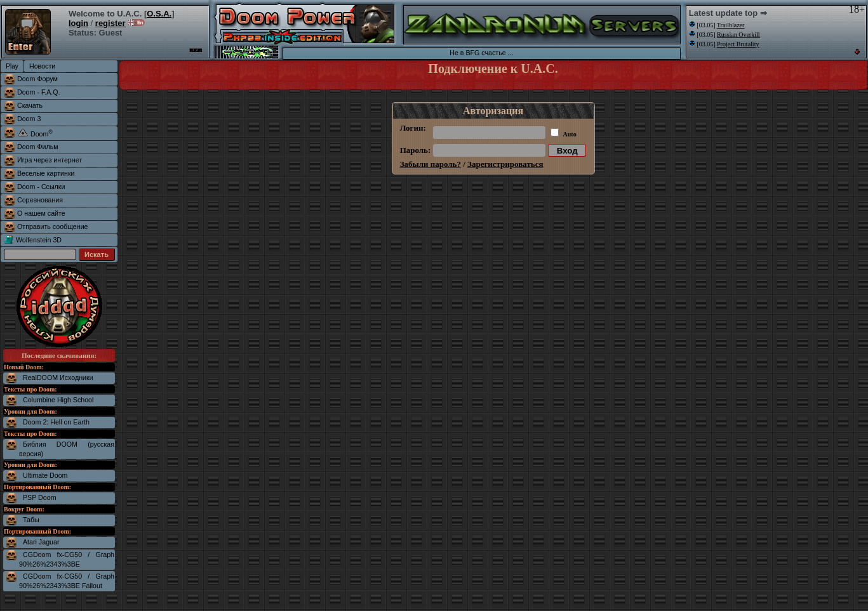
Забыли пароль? (431, 164)
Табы (31, 520)
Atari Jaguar (41, 542)
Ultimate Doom (45, 475)
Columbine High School (58, 400)
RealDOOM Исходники (58, 378)
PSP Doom (40, 497)
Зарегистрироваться (505, 164)
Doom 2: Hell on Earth (56, 422)
